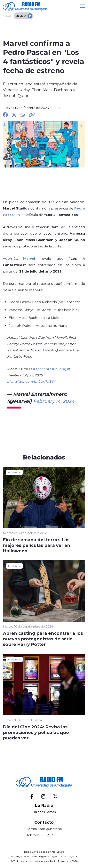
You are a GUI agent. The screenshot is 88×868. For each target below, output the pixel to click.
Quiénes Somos (44, 812)
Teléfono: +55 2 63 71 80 (44, 835)
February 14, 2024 (54, 401)
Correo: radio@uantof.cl (44, 829)
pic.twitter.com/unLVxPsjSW (31, 381)
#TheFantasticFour (49, 369)
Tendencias (14, 472)
